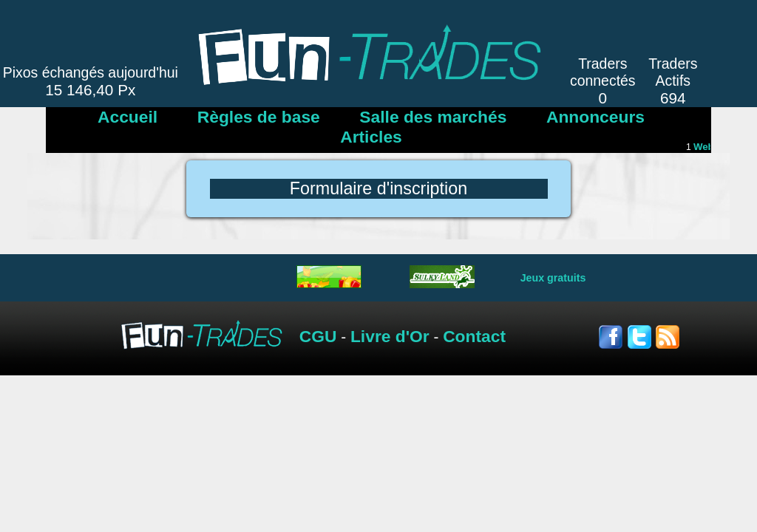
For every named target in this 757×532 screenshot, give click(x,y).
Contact (474, 336)
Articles (371, 137)
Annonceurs (595, 117)
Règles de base (259, 117)
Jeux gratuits (553, 278)
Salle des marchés (433, 117)
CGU (318, 336)
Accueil (128, 117)
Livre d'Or (390, 336)
